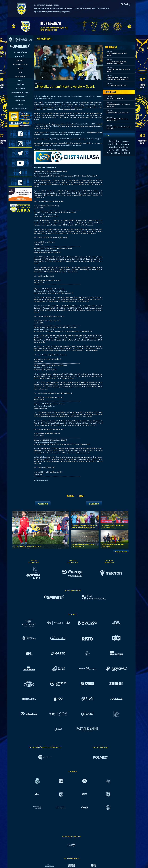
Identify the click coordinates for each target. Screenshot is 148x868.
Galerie (20, 68)
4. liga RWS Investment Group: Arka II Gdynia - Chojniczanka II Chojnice (85, 526)
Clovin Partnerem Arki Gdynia (117, 85)
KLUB (20, 80)
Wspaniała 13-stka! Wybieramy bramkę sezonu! (117, 120)
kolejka (124, 147)
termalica (112, 153)
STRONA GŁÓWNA (20, 52)
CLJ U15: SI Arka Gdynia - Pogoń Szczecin (27, 546)
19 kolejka (114, 141)
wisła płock (124, 153)
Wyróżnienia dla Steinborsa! (116, 98)
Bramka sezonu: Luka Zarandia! (117, 113)
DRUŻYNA (20, 84)
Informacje (20, 60)
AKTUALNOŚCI (20, 56)
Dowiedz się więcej (41, 8)
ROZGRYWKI (20, 88)
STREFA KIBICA (20, 100)
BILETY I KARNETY (20, 96)
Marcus (124, 150)
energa (125, 144)
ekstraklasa (114, 144)
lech (117, 150)
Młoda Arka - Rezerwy (20, 64)
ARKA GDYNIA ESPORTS (20, 108)
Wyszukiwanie (20, 76)
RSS (20, 72)
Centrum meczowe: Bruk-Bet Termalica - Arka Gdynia (117, 62)
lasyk (111, 150)
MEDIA (20, 104)
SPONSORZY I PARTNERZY (20, 92)
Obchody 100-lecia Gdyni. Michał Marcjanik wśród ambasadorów (118, 78)
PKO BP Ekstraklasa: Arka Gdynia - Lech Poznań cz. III (113, 526)
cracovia (124, 141)
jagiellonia (114, 147)
